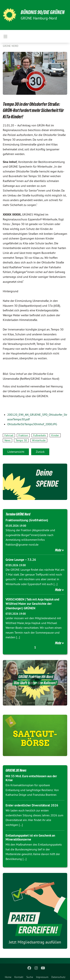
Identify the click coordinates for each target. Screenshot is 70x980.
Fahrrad (9, 435)
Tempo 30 (21, 440)
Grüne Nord (11, 46)
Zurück (40, 452)
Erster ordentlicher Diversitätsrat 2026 (32, 805)
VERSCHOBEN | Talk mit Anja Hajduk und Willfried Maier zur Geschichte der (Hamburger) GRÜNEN (32, 604)
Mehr (58, 550)
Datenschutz (58, 977)
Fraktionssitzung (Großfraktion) (27, 520)
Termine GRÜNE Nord (18, 514)
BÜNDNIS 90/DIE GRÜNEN (43, 12)
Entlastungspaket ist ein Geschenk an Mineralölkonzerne (30, 837)
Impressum (42, 977)
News (7, 440)
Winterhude (39, 440)
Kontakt (19, 977)
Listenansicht (16, 452)
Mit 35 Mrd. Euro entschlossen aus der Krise (31, 778)
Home (8, 977)
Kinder (55, 435)
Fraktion (23, 435)
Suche (30, 977)
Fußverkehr (40, 435)
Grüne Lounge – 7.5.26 (21, 560)
